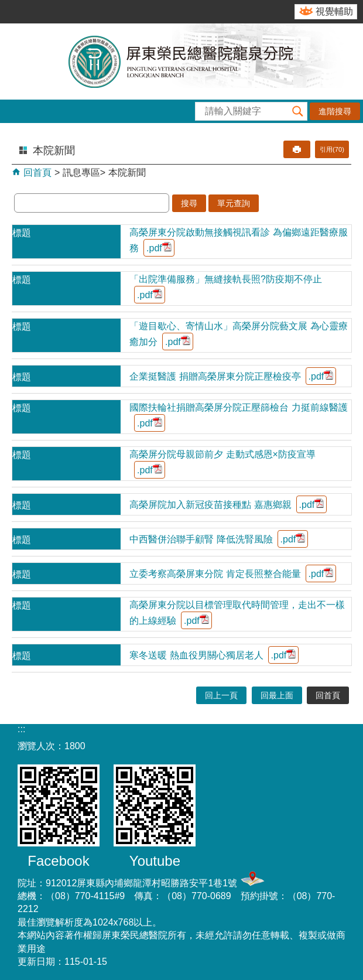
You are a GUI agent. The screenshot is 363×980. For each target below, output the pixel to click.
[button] (298, 111)
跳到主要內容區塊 (6, 6)
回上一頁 (221, 695)
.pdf (159, 247)
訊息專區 (81, 173)
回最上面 (277, 695)
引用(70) (332, 149)
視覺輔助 (334, 11)
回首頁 (36, 173)
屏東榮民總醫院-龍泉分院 (181, 62)
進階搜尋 (335, 111)
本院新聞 (127, 173)
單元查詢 (234, 203)
